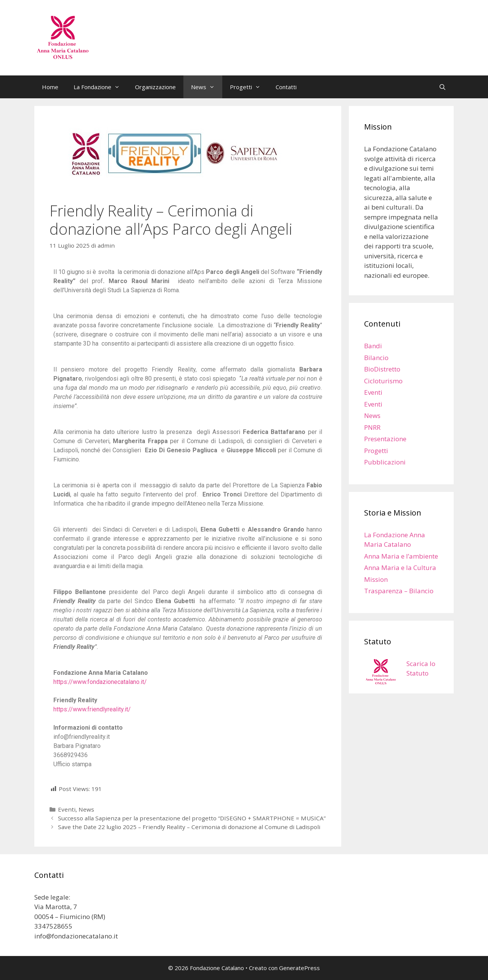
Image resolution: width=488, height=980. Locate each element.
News (207, 87)
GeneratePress (299, 968)
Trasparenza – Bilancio (399, 591)
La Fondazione (100, 87)
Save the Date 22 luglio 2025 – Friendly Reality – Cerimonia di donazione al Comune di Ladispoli (189, 827)
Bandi (373, 346)
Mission (376, 579)
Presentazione (385, 439)
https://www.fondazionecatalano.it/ (100, 682)
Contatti (286, 87)
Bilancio (376, 358)
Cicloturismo (383, 381)
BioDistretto (382, 369)
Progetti (249, 87)
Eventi (67, 809)
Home (50, 87)
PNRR (372, 427)
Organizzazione (155, 87)
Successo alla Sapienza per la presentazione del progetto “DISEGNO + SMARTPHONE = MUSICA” (192, 818)
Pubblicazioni (385, 462)
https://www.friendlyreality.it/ (92, 709)
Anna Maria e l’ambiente (401, 556)
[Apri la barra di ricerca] (442, 87)
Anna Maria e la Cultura (400, 568)
